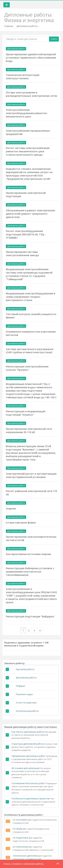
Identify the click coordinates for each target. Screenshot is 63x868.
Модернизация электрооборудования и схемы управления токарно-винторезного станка (30, 297)
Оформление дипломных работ (28, 756)
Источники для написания (26, 768)
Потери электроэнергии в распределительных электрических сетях (32, 94)
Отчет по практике (26, 703)
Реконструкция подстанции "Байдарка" (30, 616)
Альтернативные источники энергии (28, 554)
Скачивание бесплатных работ (28, 783)
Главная (9, 26)
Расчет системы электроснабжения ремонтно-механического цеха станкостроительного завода (28, 151)
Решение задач (24, 694)
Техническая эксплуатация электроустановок (23, 77)
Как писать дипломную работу (28, 732)
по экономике (20, 820)
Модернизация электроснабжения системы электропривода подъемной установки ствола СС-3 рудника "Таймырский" (29, 274)
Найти (54, 39)
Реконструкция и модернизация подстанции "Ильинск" (26, 413)
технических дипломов (25, 856)
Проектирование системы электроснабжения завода (22, 254)
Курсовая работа (25, 669)
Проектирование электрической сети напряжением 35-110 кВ (29, 430)
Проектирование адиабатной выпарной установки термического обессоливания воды (31, 58)
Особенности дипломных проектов (31, 798)
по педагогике (20, 838)
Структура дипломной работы (28, 744)
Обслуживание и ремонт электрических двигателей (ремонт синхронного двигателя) (30, 214)
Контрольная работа (27, 711)
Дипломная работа (26, 678)
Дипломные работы (27, 26)
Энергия (11, 509)
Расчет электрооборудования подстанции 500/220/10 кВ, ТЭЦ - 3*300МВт (26, 234)
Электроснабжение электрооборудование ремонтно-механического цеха (27, 113)
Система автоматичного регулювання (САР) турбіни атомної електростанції (30, 351)
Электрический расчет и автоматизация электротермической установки (31, 475)
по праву (18, 829)
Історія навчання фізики (21, 523)
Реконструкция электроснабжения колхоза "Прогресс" (27, 368)
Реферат (21, 686)
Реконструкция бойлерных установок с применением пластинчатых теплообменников (30, 572)
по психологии (20, 847)
